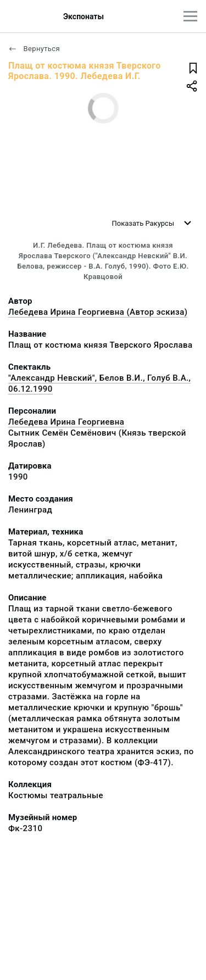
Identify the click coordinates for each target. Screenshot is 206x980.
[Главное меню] (190, 16)
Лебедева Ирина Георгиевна (66, 422)
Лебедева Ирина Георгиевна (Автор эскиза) (98, 312)
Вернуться (34, 49)
